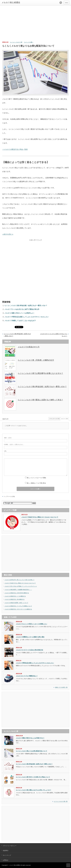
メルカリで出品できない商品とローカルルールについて (40, 517)
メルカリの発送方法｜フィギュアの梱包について (18, 606)
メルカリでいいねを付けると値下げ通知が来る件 (22, 309)
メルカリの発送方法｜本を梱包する (14, 599)
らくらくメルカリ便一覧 (61, 801)
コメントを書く (29, 42)
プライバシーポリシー (10, 846)
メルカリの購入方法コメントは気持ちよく (19, 313)
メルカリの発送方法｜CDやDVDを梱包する (17, 593)
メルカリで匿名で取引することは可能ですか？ (30, 738)
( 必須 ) (8, 438)
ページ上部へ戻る (68, 865)
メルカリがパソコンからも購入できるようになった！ (54, 335)
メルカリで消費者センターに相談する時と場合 (30, 637)
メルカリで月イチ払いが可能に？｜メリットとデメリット (21, 586)
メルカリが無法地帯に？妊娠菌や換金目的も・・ (18, 590)
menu (66, 3)
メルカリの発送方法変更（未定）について (16, 603)
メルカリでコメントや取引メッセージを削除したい (31, 624)
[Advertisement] (36, 22)
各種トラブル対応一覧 (61, 687)
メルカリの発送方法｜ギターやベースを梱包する (18, 609)
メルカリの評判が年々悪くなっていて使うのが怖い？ (19, 580)
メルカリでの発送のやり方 (29, 347)
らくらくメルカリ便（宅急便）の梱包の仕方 (36, 360)
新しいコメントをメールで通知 (36, 478)
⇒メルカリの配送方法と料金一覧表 (15, 149)
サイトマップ (7, 855)
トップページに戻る (9, 496)
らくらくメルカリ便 (16, 42)
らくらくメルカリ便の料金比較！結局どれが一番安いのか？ (26, 305)
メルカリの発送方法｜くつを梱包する (15, 596)
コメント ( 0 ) (64, 419)
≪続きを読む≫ (8, 234)
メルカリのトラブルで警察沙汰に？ (27, 676)
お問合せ (6, 860)
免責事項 (6, 851)
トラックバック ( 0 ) (55, 419)
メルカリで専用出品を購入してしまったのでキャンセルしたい (27, 317)
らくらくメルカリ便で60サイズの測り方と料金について (33, 777)
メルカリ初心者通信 (15, 865)
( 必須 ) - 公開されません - (14, 444)
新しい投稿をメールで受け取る (36, 483)
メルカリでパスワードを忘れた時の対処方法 (29, 650)
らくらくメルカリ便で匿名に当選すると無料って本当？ (40, 400)
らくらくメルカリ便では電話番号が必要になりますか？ (40, 373)
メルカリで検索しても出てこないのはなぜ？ (20, 321)
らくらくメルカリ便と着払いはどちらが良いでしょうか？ (34, 790)
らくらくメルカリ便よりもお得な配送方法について (31, 751)
